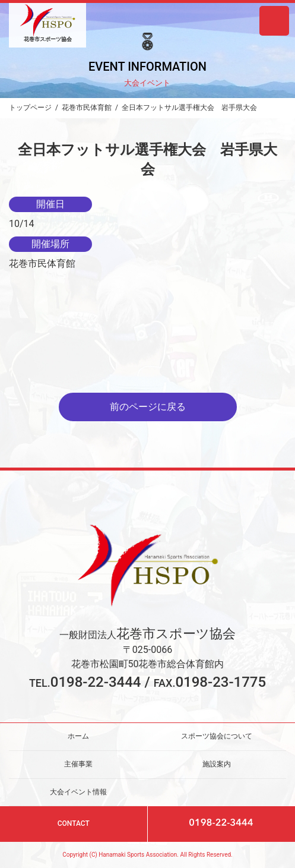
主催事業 (78, 764)
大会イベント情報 (78, 791)
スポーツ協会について (217, 736)
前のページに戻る (148, 407)
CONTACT (74, 823)
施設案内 (217, 764)
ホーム (78, 736)
